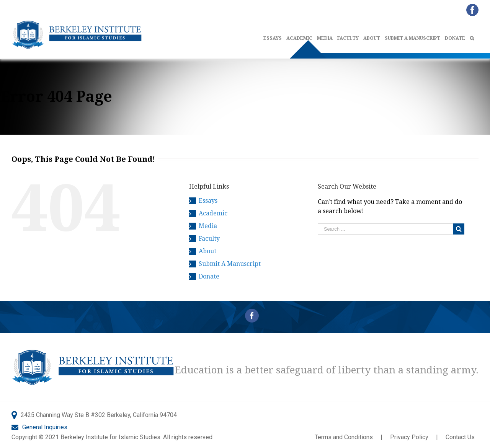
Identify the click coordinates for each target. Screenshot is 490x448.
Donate (209, 276)
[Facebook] (252, 316)
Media (208, 226)
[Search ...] (385, 229)
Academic (213, 213)
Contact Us (460, 437)
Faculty (209, 239)
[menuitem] (275, 37)
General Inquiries (45, 427)
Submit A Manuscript (230, 264)
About (207, 251)
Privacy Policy (409, 437)
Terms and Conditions (344, 437)
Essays (208, 201)
